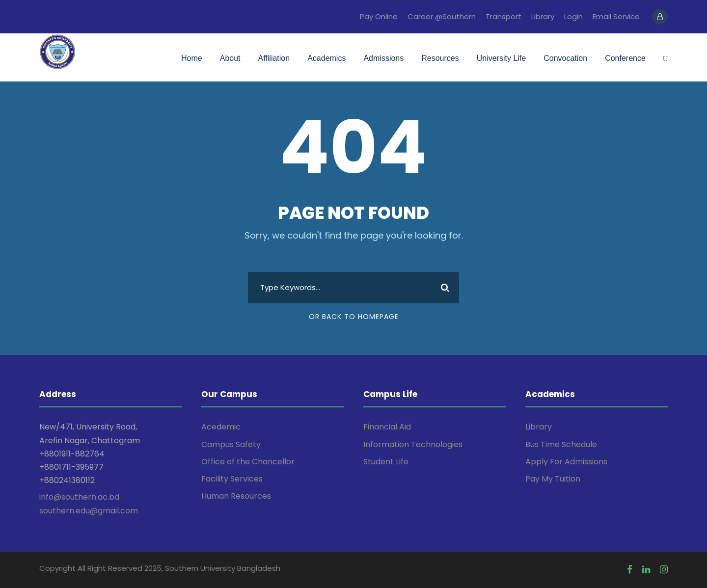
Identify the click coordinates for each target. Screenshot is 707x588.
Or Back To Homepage (354, 317)
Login (573, 16)
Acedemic (221, 427)
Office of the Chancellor (248, 462)
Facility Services (232, 479)
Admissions (383, 58)
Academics (326, 58)
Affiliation (274, 58)
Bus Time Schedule (561, 444)
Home (192, 58)
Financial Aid (387, 427)
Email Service (616, 16)
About (230, 58)
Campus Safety (231, 444)
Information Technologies (413, 444)
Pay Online (379, 16)
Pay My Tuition (553, 479)
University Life (501, 58)
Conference (625, 58)
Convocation (565, 58)
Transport (503, 16)
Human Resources (236, 496)
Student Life (386, 462)
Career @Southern (442, 16)
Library (543, 16)
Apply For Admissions (566, 462)
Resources (440, 58)
